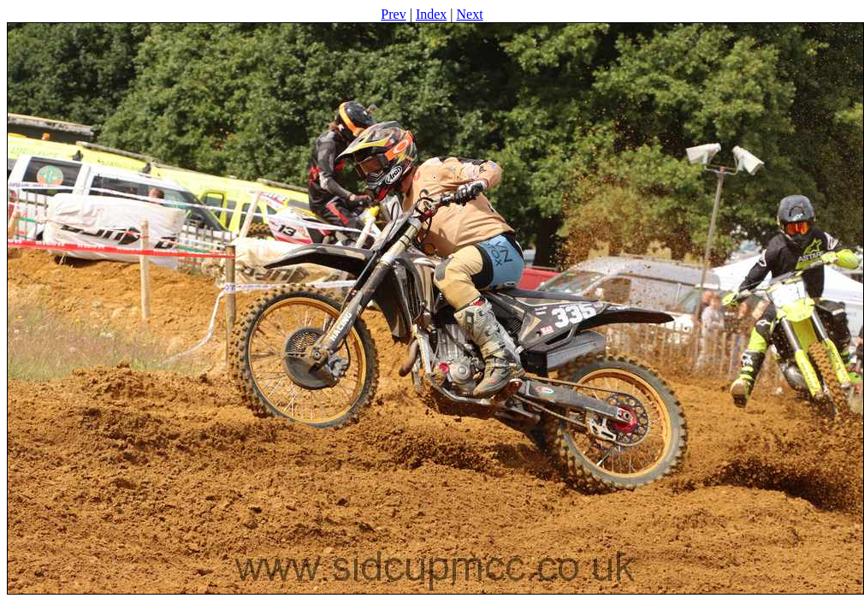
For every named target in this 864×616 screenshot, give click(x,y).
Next (470, 14)
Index (431, 14)
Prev (393, 14)
